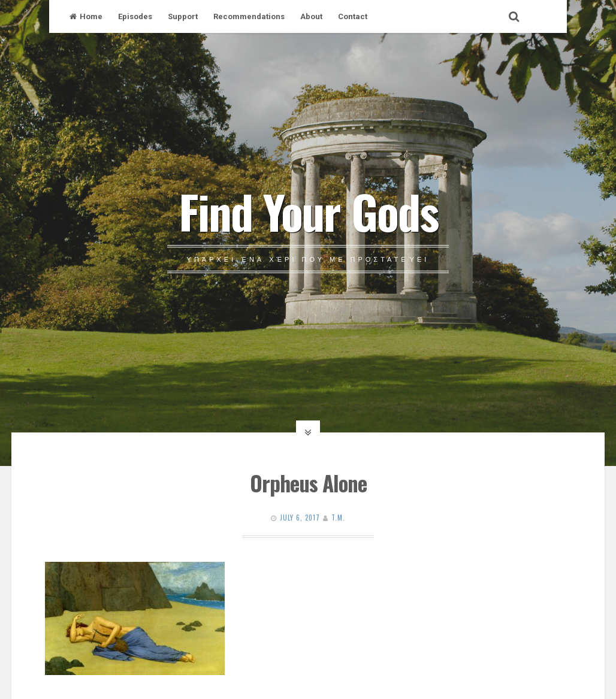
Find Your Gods (308, 211)
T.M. (338, 518)
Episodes (135, 16)
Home (86, 16)
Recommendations (249, 16)
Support (183, 16)
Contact (353, 16)
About (311, 16)
